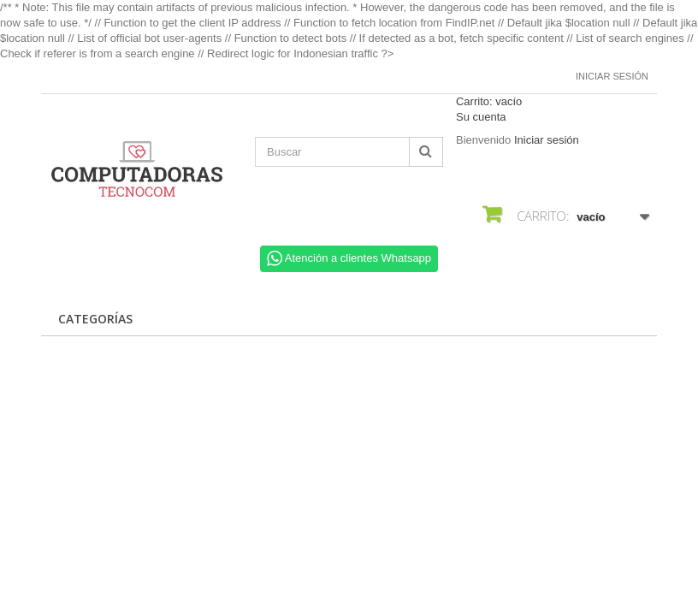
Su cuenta (481, 117)
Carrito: (489, 101)
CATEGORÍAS (95, 319)
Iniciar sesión (612, 76)
